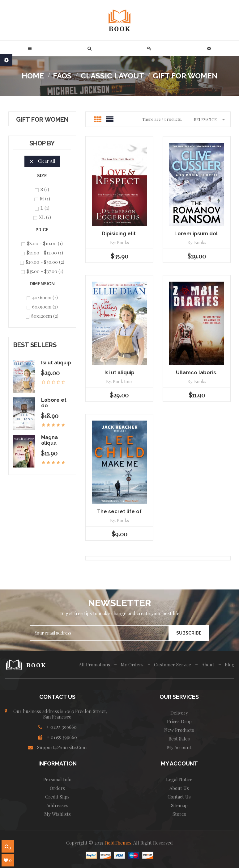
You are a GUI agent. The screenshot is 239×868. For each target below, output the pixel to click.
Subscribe (189, 633)
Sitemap (179, 805)
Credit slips (57, 797)
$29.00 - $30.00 (45, 262)
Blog (230, 665)
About (208, 665)
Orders (57, 788)
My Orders (132, 665)
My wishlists (58, 814)
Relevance (211, 119)
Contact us (179, 797)
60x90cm (45, 307)
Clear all (42, 161)
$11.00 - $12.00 (45, 253)
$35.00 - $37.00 (45, 271)
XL (45, 217)
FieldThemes (118, 843)
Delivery (179, 713)
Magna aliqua (49, 440)
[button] (89, 48)
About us (179, 788)
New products (179, 730)
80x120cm (45, 316)
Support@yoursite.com (62, 747)
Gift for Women (42, 120)
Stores (179, 814)
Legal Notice (179, 779)
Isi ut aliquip (56, 363)
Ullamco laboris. (197, 373)
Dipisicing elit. (119, 234)
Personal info (57, 779)
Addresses (57, 805)
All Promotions (94, 665)
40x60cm (45, 297)
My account (179, 747)
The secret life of (119, 512)
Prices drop (179, 721)
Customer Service (173, 665)
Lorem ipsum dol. (197, 234)
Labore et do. (54, 403)
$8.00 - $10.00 (45, 243)
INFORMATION (58, 763)
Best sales (179, 739)
